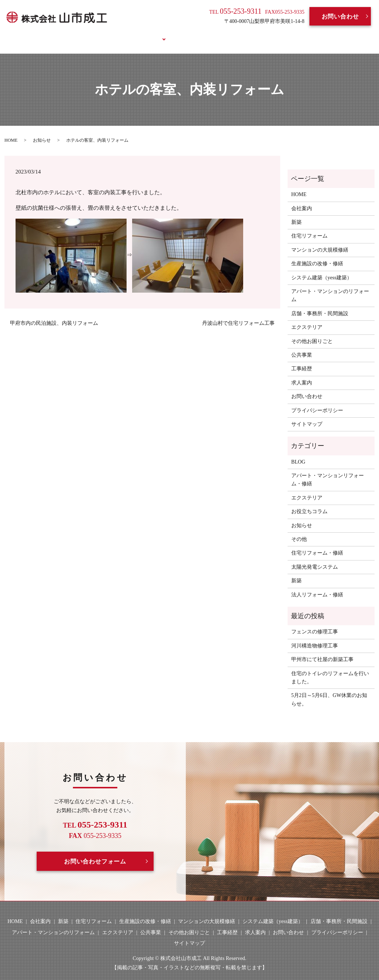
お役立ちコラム (293, 34)
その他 (299, 531)
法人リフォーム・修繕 (317, 586)
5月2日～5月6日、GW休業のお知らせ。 (329, 691)
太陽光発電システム (315, 558)
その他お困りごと (312, 332)
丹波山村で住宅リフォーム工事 (238, 315)
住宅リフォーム (309, 227)
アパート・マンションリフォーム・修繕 (328, 471)
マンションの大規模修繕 (320, 241)
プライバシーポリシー (317, 402)
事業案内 (145, 34)
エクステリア (307, 319)
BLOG (251, 34)
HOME (74, 34)
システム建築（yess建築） (322, 269)
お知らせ (42, 131)
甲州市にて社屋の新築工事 (322, 651)
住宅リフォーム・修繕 (317, 544)
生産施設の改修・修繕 (317, 255)
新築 (296, 214)
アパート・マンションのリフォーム (330, 287)
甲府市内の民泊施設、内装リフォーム (54, 315)
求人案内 (218, 34)
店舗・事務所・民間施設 (320, 305)
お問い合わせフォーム (95, 853)
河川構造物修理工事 (315, 637)
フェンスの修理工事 (315, 623)
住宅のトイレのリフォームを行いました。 (330, 669)
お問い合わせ (340, 16)
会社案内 (108, 34)
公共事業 (302, 346)
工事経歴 (181, 34)
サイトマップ (307, 416)
